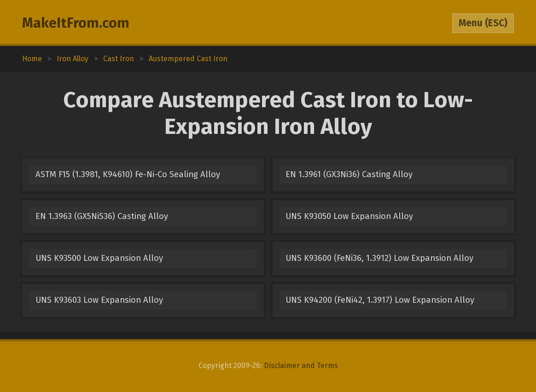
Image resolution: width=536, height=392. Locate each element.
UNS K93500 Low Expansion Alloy (99, 258)
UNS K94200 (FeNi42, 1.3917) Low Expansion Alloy (380, 300)
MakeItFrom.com (76, 23)
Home (32, 59)
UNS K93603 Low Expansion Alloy (99, 300)
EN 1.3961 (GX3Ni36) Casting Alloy (349, 174)
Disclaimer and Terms (301, 366)
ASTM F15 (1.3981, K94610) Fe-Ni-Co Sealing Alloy (128, 174)
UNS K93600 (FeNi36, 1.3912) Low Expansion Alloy (379, 258)
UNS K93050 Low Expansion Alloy (349, 216)
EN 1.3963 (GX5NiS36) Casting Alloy (102, 216)
